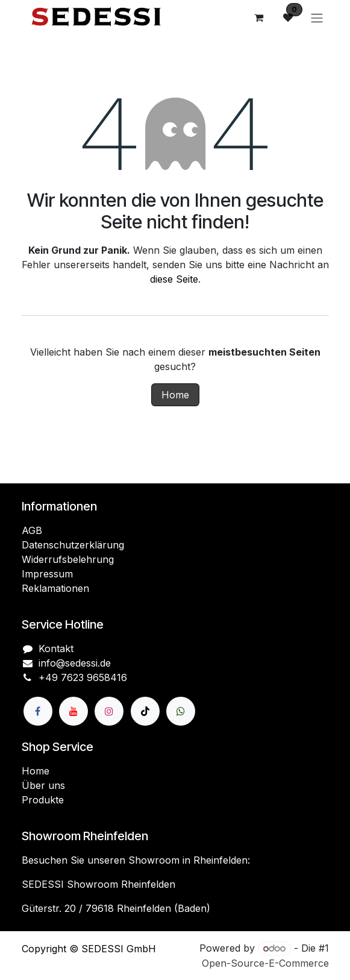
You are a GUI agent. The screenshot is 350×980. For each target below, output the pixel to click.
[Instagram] (109, 711)
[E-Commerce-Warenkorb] (259, 17)
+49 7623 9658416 (83, 677)
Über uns (43, 785)
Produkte (43, 800)
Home (175, 395)
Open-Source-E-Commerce (265, 963)
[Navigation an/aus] (317, 17)
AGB (32, 530)
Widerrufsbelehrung (68, 559)
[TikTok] (145, 711)
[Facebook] (38, 711)
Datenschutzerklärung (73, 545)
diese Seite (174, 279)
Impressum (47, 574)
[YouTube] (73, 711)
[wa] (181, 711)
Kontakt (56, 649)
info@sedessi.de (75, 663)
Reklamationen (55, 588)
